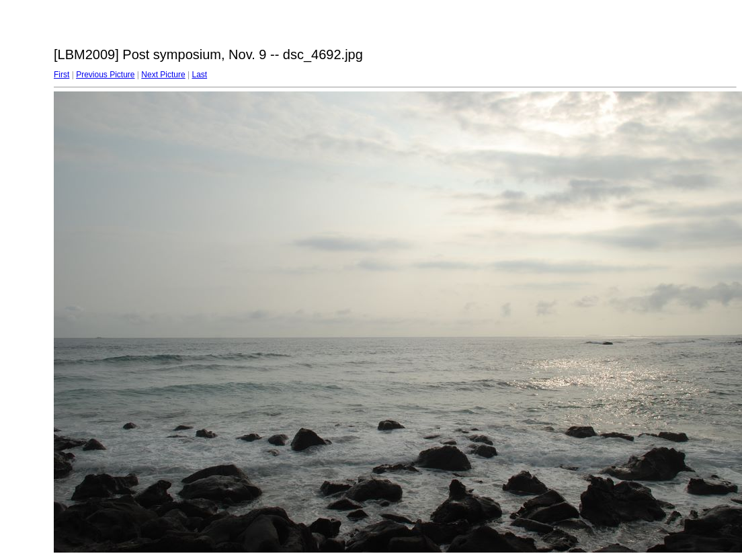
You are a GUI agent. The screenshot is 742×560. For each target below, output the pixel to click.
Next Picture (163, 75)
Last (199, 75)
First (61, 75)
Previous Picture (105, 75)
